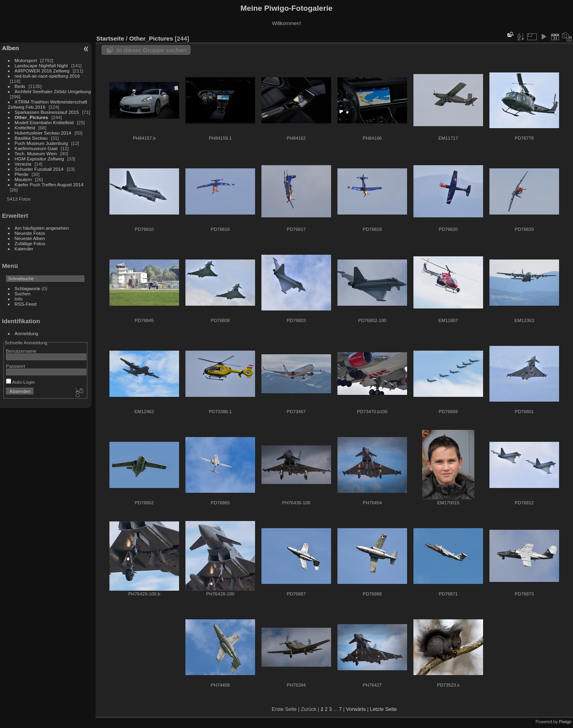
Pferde (22, 174)
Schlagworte (28, 288)
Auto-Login (20, 382)
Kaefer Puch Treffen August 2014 (49, 184)
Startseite (110, 38)
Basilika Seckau (31, 138)
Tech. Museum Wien (36, 153)
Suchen (23, 294)
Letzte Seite (384, 709)
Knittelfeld (25, 128)
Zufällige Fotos (30, 243)
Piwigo (565, 722)
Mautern (23, 179)
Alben (11, 48)
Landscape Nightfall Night (41, 65)
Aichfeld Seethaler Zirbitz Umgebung (53, 91)
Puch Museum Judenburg (41, 143)
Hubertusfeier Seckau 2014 (43, 133)
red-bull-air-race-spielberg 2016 (47, 76)
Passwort (16, 366)
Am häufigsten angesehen (42, 228)
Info (19, 299)
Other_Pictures (31, 117)
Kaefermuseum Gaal (36, 148)
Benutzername (21, 351)
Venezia (23, 164)
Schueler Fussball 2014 (39, 169)
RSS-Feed (26, 304)
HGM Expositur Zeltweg (39, 159)
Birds (20, 86)
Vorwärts (356, 709)
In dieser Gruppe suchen (152, 50)
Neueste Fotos (30, 233)
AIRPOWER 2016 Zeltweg (42, 71)
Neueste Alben (30, 238)
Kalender (24, 249)
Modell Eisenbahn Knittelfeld (44, 122)
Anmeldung (27, 333)
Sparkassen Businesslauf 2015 (47, 112)
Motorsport (26, 60)
